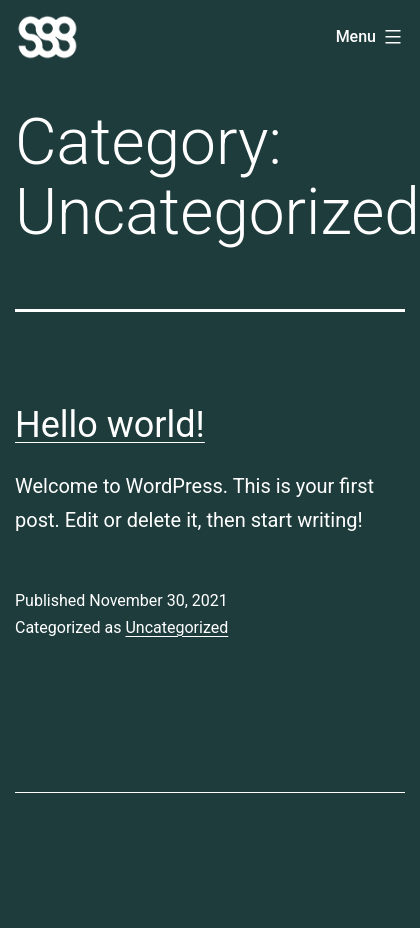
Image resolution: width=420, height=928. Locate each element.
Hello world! (110, 425)
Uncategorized (176, 627)
